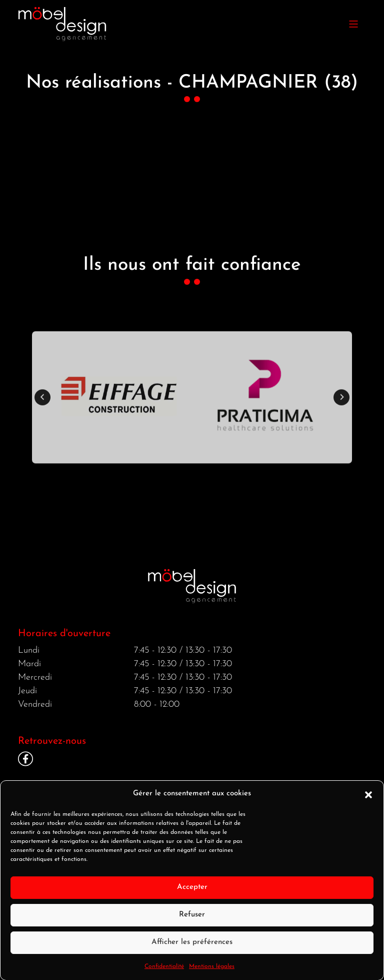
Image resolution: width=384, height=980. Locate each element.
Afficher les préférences (192, 952)
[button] (368, 804)
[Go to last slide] (42, 412)
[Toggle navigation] (353, 24)
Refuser (192, 924)
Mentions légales (212, 976)
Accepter (192, 897)
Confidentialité (164, 976)
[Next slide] (341, 412)
